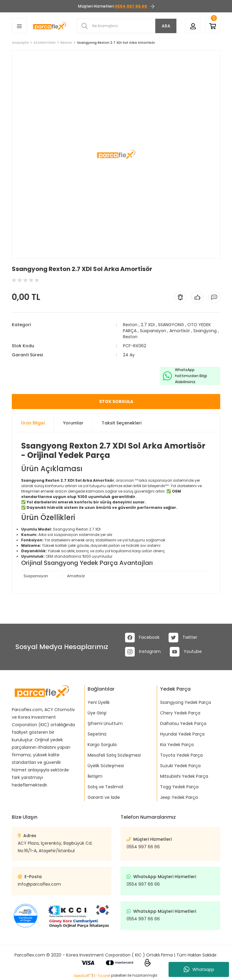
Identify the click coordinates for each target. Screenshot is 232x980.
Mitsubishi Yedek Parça (184, 776)
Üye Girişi (97, 713)
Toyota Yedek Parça (181, 755)
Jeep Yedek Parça (179, 797)
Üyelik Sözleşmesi (106, 766)
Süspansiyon (153, 331)
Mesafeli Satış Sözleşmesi (114, 755)
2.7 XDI (148, 325)
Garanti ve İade (104, 797)
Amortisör (180, 331)
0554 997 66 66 (143, 847)
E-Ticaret (102, 976)
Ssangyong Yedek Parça (185, 702)
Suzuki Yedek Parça (180, 766)
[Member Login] (193, 26)
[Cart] (213, 26)
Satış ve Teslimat (106, 787)
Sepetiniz (97, 734)
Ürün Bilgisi (33, 423)
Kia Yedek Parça (177, 745)
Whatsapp (199, 969)
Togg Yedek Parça (179, 787)
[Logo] (50, 26)
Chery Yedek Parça (180, 713)
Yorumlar (73, 423)
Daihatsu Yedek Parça (183, 723)
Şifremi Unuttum (105, 723)
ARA (166, 26)
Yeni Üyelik (99, 702)
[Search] (127, 26)
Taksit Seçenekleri (122, 423)
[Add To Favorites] (12, 261)
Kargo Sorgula (102, 745)
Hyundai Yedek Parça (182, 734)
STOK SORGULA (116, 402)
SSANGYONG (171, 325)
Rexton (130, 325)
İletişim (95, 776)
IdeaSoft (82, 976)
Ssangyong (205, 331)
